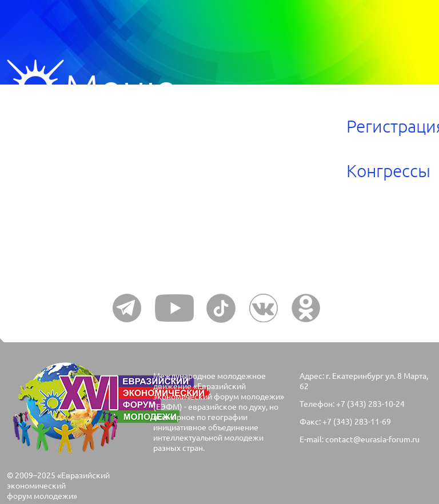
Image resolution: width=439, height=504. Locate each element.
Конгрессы (388, 171)
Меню (35, 88)
